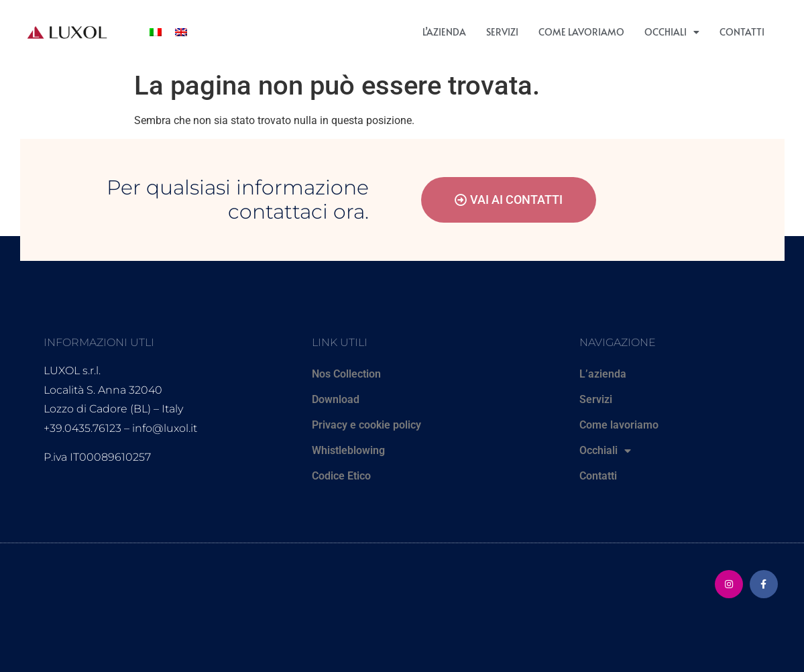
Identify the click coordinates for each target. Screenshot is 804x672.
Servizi (502, 32)
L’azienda (444, 32)
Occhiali (672, 32)
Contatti (742, 32)
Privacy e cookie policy (366, 425)
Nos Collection (346, 374)
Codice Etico (341, 476)
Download (336, 399)
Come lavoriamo (581, 32)
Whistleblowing (348, 450)
